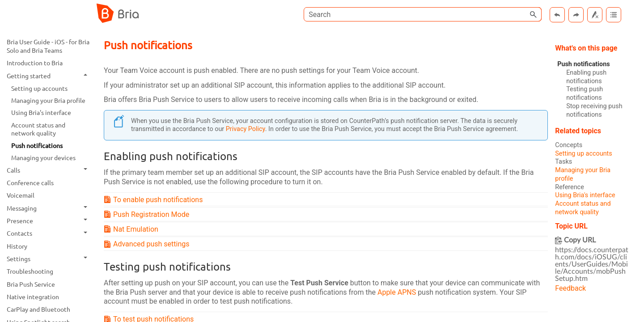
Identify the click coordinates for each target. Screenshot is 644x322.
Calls (49, 170)
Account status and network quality (38, 129)
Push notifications (37, 145)
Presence (49, 220)
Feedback (570, 288)
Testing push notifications (585, 93)
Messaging (49, 208)
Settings (49, 258)
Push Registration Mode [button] (148, 214)
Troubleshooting (30, 271)
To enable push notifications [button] (154, 200)
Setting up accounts (39, 88)
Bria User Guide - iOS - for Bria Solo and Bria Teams (48, 46)
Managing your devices (43, 157)
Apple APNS (397, 292)
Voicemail (21, 195)
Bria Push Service (31, 284)
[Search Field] (423, 14)
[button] (534, 14)
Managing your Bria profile (48, 100)
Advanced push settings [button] (148, 244)
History (17, 246)
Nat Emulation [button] (132, 229)
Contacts (49, 233)
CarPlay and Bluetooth (38, 309)
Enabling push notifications (586, 77)
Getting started (49, 76)
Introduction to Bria (35, 63)
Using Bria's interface (41, 112)
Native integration (33, 297)
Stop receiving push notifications (594, 110)
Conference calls (30, 182)
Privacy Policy (246, 129)
